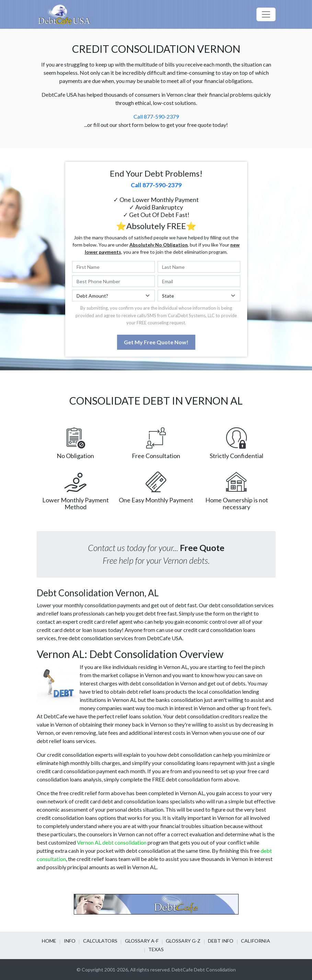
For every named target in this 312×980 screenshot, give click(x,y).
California (251, 941)
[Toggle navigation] (266, 14)
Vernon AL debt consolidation (112, 842)
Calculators (102, 941)
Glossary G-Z (182, 941)
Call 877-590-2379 (156, 116)
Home (54, 941)
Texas (156, 949)
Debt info (218, 941)
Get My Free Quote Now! (156, 342)
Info (73, 941)
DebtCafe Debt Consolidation (204, 970)
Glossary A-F (142, 941)
